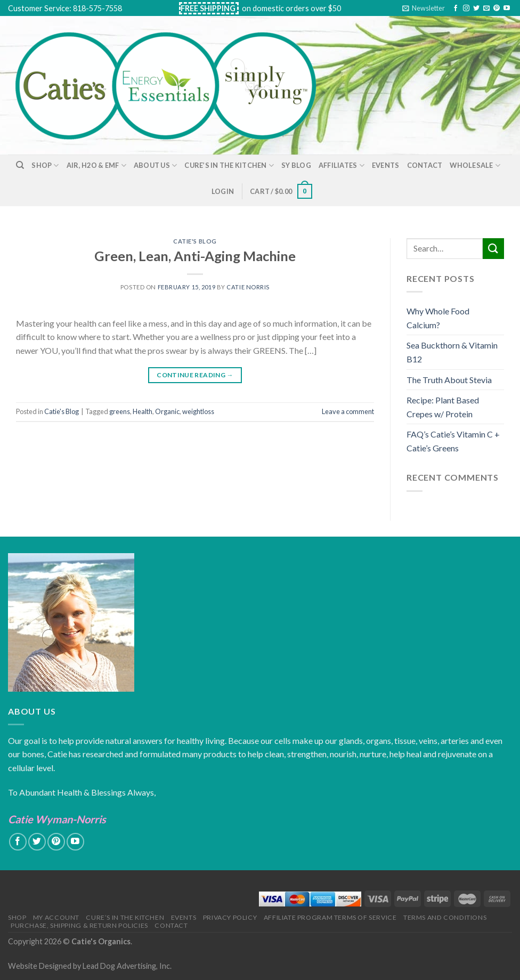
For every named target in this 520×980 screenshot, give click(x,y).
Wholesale (475, 165)
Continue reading (195, 375)
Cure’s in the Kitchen (229, 165)
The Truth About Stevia (449, 380)
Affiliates (342, 165)
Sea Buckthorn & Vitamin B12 (452, 352)
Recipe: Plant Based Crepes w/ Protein (443, 407)
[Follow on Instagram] (466, 9)
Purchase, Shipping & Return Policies (79, 925)
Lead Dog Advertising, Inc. (127, 966)
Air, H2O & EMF (96, 165)
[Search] (20, 165)
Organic (167, 411)
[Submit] (493, 249)
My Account (56, 917)
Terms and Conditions (445, 917)
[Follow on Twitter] (476, 9)
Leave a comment (348, 411)
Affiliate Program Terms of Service (330, 917)
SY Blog (296, 165)
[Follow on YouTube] (507, 9)
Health (143, 411)
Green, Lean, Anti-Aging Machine (195, 256)
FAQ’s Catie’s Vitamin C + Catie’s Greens (453, 441)
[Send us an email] (486, 9)
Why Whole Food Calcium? (438, 318)
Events (386, 165)
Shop (45, 165)
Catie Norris (248, 287)
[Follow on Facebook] (456, 9)
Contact (425, 165)
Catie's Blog (195, 241)
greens (120, 411)
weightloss (198, 411)
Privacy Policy (230, 917)
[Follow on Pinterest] (497, 9)
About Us (156, 165)
